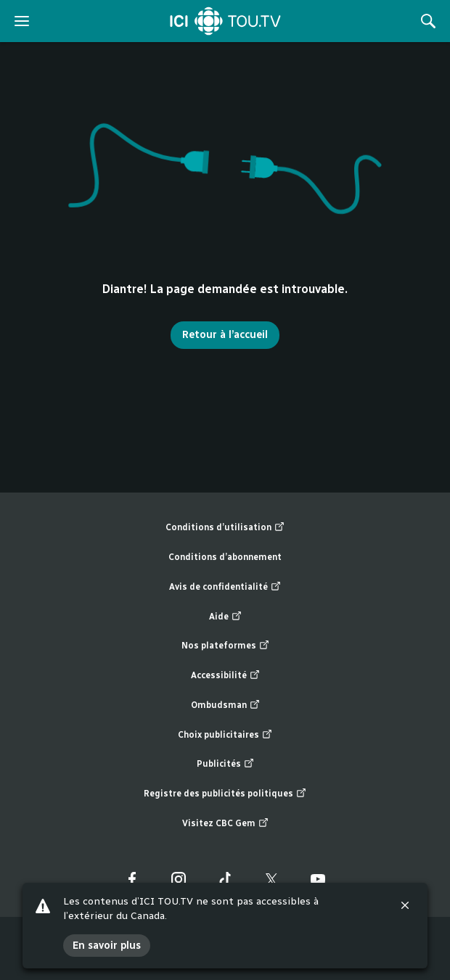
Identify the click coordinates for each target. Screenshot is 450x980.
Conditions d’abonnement (225, 557)
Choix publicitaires (225, 735)
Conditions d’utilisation (225, 528)
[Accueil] (225, 21)
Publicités (225, 764)
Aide (225, 617)
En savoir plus (107, 946)
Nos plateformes (225, 646)
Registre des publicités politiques (225, 794)
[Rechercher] (428, 21)
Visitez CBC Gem (225, 824)
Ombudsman (225, 705)
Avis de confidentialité (225, 587)
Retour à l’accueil (225, 335)
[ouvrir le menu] (22, 21)
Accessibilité (225, 676)
